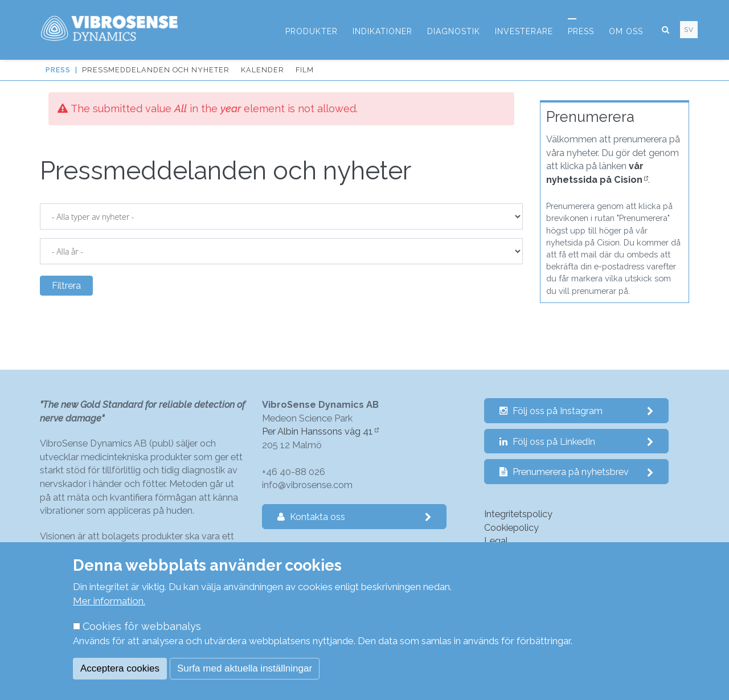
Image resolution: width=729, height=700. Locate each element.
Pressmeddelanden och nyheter (156, 70)
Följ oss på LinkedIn (577, 442)
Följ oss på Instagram (577, 411)
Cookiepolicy (511, 528)
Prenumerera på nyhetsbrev (577, 472)
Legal (496, 541)
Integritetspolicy (518, 514)
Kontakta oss (355, 517)
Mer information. (109, 601)
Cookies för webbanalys (142, 626)
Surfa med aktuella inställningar (245, 668)
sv (689, 30)
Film (305, 70)
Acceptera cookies (120, 668)
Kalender (263, 70)
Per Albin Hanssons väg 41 (318, 431)
